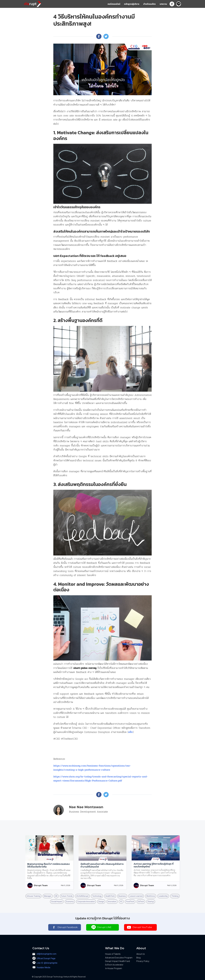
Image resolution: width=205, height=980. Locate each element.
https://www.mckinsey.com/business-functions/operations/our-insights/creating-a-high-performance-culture (92, 768)
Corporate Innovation (86, 902)
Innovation (112, 902)
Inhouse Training (33, 896)
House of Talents (113, 954)
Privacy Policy (143, 961)
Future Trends (67, 896)
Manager (48, 896)
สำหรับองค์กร (150, 4)
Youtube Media (43, 967)
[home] (33, 3)
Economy (70, 902)
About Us (141, 954)
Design (101, 902)
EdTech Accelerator (114, 965)
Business (122, 896)
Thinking (175, 896)
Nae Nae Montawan (86, 807)
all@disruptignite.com (46, 954)
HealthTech (110, 896)
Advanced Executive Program (119, 958)
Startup (151, 902)
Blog (138, 958)
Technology (97, 896)
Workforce (151, 896)
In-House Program (114, 968)
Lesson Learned (136, 896)
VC (121, 902)
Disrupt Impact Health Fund (117, 961)
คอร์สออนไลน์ (114, 4)
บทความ (163, 4)
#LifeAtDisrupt (82, 896)
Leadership (163, 896)
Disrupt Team (41, 885)
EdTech (141, 902)
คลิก (131, 732)
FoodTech (130, 902)
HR (56, 896)
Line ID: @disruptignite (47, 963)
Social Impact (57, 902)
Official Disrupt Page (46, 958)
